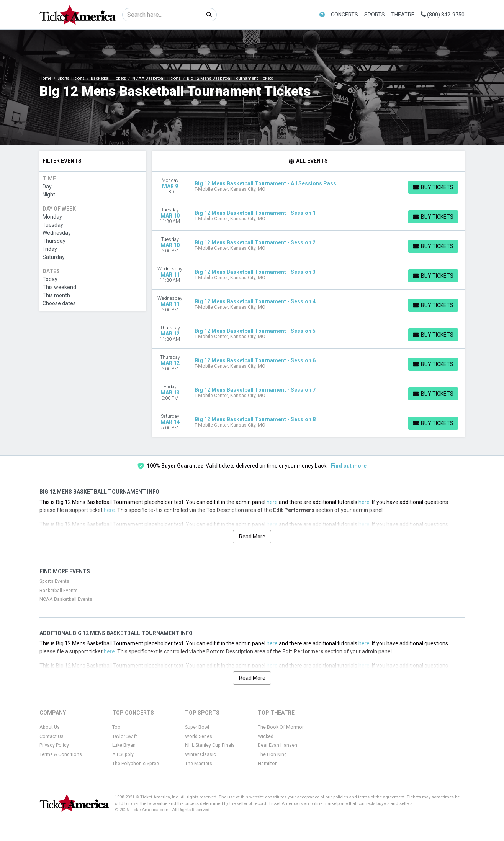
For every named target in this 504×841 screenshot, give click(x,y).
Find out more (349, 466)
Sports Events (54, 581)
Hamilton (268, 764)
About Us (50, 727)
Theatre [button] (403, 15)
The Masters (199, 764)
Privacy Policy (54, 745)
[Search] (162, 15)
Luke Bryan (124, 745)
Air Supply (123, 754)
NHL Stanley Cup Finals (210, 745)
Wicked (266, 736)
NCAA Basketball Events (66, 599)
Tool (117, 727)
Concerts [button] (344, 15)
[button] (322, 15)
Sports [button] (375, 15)
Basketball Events (59, 591)
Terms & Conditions (61, 754)
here (272, 502)
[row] (308, 186)
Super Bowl (197, 727)
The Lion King (272, 754)
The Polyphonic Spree (136, 764)
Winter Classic (200, 754)
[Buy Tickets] (433, 187)
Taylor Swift (125, 736)
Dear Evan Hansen (277, 745)
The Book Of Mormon (281, 727)
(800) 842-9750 (443, 15)
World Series (199, 736)
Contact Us (52, 736)
